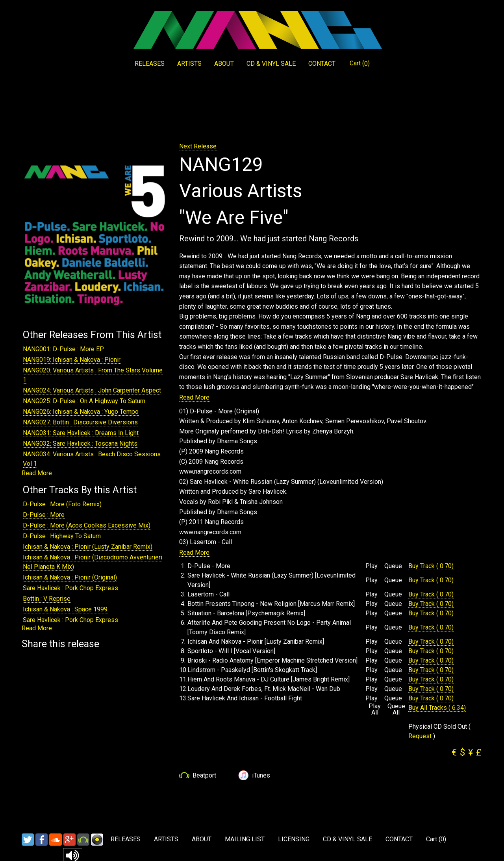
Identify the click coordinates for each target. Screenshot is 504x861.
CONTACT (322, 64)
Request (420, 736)
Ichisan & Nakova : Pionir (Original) (70, 577)
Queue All (396, 709)
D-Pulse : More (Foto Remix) (62, 504)
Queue (393, 566)
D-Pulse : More (44, 515)
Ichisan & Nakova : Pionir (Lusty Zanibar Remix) (88, 547)
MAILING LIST (245, 839)
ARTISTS (189, 64)
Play (372, 566)
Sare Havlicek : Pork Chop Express (70, 588)
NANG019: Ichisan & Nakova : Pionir (72, 360)
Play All (375, 709)
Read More (37, 473)
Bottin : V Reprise (47, 599)
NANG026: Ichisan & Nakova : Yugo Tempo (81, 412)
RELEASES (150, 64)
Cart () (360, 63)
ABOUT (224, 64)
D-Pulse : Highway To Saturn (62, 536)
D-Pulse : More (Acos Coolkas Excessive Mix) (87, 525)
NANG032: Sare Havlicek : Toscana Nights (80, 443)
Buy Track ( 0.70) (431, 566)
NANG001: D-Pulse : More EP (63, 349)
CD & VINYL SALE (271, 64)
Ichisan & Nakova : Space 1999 (65, 609)
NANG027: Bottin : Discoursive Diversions (80, 422)
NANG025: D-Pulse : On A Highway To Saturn (84, 401)
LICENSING (294, 839)
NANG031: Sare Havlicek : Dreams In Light (81, 433)
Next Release (198, 146)
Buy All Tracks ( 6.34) (437, 708)
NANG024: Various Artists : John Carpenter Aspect (92, 390)
